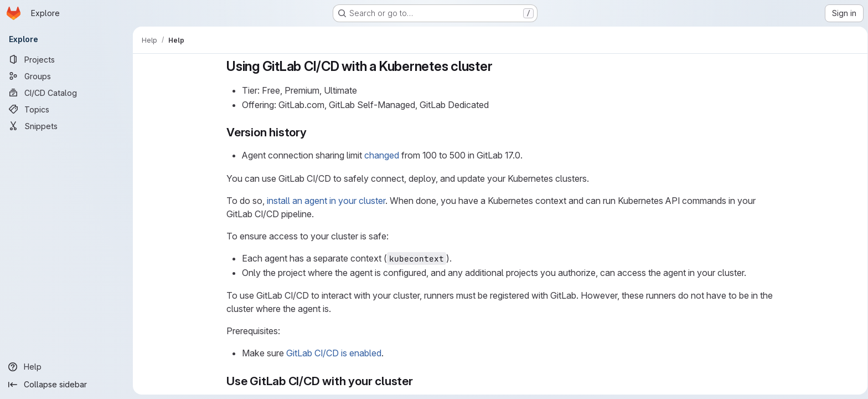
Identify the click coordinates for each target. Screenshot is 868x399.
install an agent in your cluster (324, 201)
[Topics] (66, 109)
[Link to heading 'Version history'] (311, 132)
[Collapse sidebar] (66, 385)
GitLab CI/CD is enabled (332, 353)
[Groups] (66, 76)
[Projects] (66, 59)
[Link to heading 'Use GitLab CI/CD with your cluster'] (417, 381)
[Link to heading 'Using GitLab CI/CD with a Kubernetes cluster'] (497, 66)
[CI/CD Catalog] (66, 93)
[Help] (66, 367)
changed (379, 155)
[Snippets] (66, 126)
